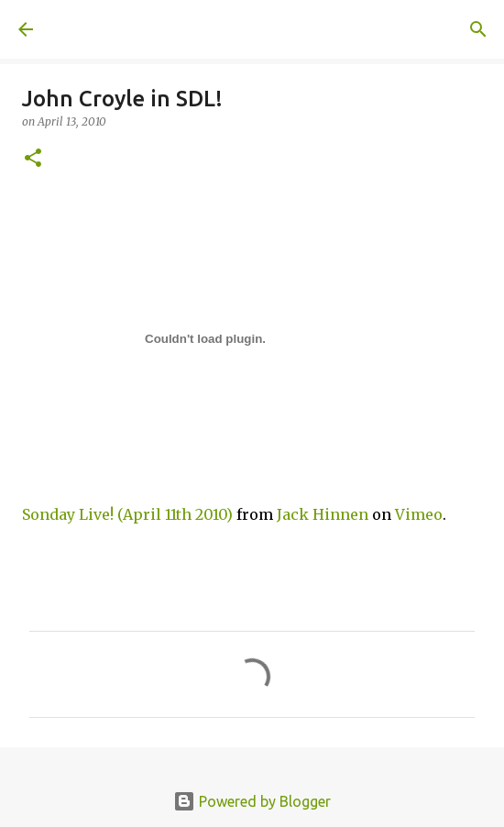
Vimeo (419, 514)
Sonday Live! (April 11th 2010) (127, 514)
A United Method (110, 29)
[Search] (478, 29)
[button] (33, 159)
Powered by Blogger (252, 801)
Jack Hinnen (323, 514)
